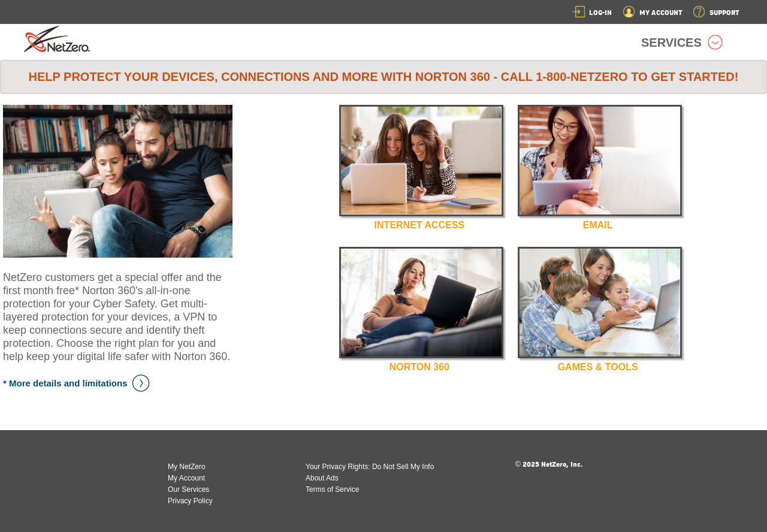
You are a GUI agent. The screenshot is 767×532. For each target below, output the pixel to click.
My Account (186, 478)
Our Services (188, 489)
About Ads (322, 478)
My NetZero (187, 467)
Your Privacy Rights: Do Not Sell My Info (370, 467)
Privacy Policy (190, 501)
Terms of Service (332, 489)
